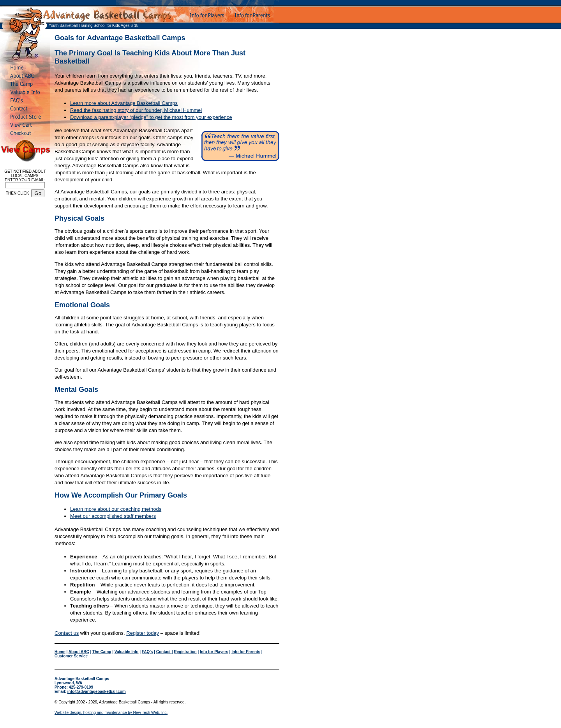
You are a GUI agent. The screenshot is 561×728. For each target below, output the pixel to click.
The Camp (102, 652)
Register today (143, 633)
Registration (185, 652)
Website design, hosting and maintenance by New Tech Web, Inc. (111, 713)
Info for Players (214, 652)
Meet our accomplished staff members (113, 516)
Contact (164, 652)
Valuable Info (127, 652)
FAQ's (147, 652)
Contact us (67, 633)
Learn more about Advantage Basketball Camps (124, 103)
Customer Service (71, 656)
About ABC (79, 652)
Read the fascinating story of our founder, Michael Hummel (136, 110)
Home (60, 652)
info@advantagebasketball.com (97, 692)
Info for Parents (246, 652)
